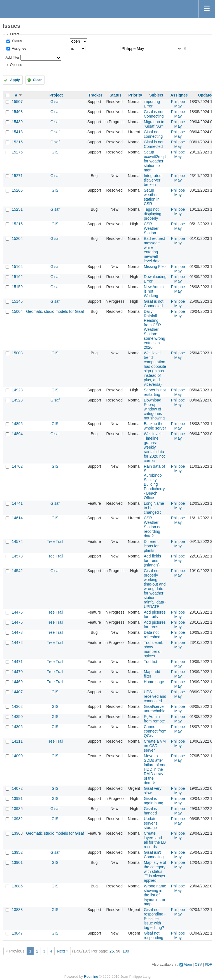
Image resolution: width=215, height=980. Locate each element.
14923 (17, 400)
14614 (17, 518)
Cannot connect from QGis (155, 731)
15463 (17, 112)
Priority (135, 95)
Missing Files (155, 267)
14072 (17, 788)
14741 (17, 503)
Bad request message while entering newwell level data (155, 250)
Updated (206, 95)
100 (126, 951)
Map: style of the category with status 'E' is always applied (155, 871)
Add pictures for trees (155, 625)
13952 (17, 852)
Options (16, 65)
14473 (17, 632)
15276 (17, 152)
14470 (17, 672)
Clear (37, 80)
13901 (17, 862)
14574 (17, 541)
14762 (17, 466)
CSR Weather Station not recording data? (153, 527)
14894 (17, 434)
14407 (17, 692)
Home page (154, 682)
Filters (15, 34)
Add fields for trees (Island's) (152, 561)
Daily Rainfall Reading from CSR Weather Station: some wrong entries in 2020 (155, 329)
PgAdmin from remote (154, 719)
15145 (17, 301)
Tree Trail (55, 541)
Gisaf (55, 102)
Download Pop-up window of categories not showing (154, 409)
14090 (17, 756)
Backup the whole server (155, 426)
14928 (17, 390)
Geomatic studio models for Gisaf (55, 311)
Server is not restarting (155, 392)
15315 (17, 142)
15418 (17, 132)
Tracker (95, 95)
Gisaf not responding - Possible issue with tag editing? (155, 919)
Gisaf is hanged (150, 811)
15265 (17, 190)
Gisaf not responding (154, 935)
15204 (17, 238)
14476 (17, 612)
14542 (17, 571)
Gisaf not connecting (153, 134)
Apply (15, 80)
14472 (17, 642)
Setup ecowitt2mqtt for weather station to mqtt (155, 161)
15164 (17, 267)
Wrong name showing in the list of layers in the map (155, 895)
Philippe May (178, 104)
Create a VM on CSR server (155, 746)
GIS (55, 152)
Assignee (19, 49)
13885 (17, 886)
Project (56, 95)
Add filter (12, 58)
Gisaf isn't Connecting (154, 855)
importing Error (152, 104)
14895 (17, 424)
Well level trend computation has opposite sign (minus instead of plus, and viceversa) (155, 369)
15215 (17, 224)
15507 (17, 102)
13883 (17, 910)
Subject (156, 95)
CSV (198, 965)
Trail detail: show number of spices (153, 649)
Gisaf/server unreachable (155, 709)
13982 (17, 819)
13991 (17, 798)
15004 (17, 311)
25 (112, 951)
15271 (17, 176)
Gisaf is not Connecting (154, 114)
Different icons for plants (151, 546)
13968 (17, 833)
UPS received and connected (155, 696)
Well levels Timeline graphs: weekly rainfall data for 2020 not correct (154, 447)
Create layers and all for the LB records (155, 840)
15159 (17, 287)
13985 (17, 809)
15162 (17, 277)
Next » (62, 951)
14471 (17, 662)
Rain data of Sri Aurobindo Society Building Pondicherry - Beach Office (155, 482)
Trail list (151, 662)
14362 (17, 706)
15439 (17, 122)
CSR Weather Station (151, 228)
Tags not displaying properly (153, 214)
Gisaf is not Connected (154, 144)
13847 (17, 933)
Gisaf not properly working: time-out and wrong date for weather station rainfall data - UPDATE (155, 589)
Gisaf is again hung (154, 801)
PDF (208, 965)
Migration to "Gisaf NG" (154, 124)
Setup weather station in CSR (152, 197)
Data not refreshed (152, 635)
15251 (17, 209)
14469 (17, 682)
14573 (17, 556)
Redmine (91, 977)
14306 (17, 727)
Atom (188, 965)
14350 (17, 717)
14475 (17, 622)
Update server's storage (151, 823)
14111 (17, 741)
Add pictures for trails (155, 614)
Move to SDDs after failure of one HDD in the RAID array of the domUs (155, 769)
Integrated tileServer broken (153, 180)
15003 (17, 353)
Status (16, 41)
